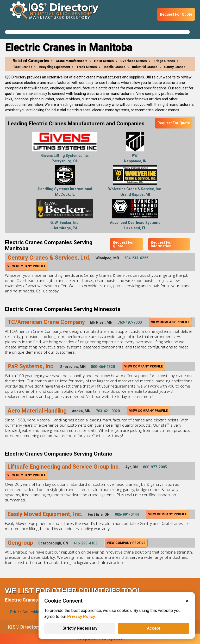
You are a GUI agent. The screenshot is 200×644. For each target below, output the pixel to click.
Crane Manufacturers (72, 61)
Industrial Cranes (145, 67)
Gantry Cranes (175, 67)
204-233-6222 (136, 258)
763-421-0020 (108, 411)
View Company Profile (27, 266)
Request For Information (161, 244)
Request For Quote (176, 14)
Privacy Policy (81, 617)
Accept (154, 628)
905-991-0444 (127, 514)
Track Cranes (87, 67)
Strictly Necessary (80, 628)
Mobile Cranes (114, 67)
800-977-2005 (155, 467)
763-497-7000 (130, 322)
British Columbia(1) (27, 612)
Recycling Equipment (54, 67)
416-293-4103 (85, 543)
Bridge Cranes (164, 61)
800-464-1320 (103, 367)
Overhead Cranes (134, 61)
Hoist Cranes (104, 61)
